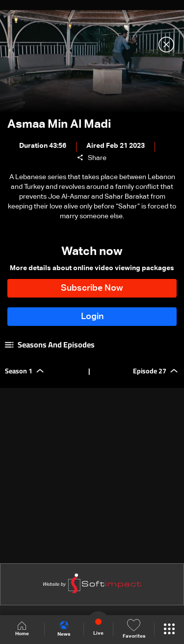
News (64, 629)
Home (22, 629)
